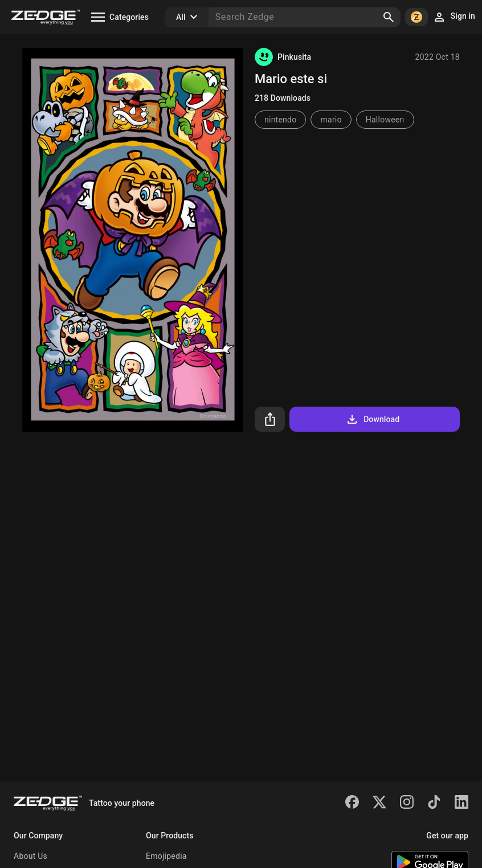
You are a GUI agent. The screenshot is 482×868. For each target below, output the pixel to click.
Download (372, 419)
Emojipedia (166, 856)
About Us (30, 856)
